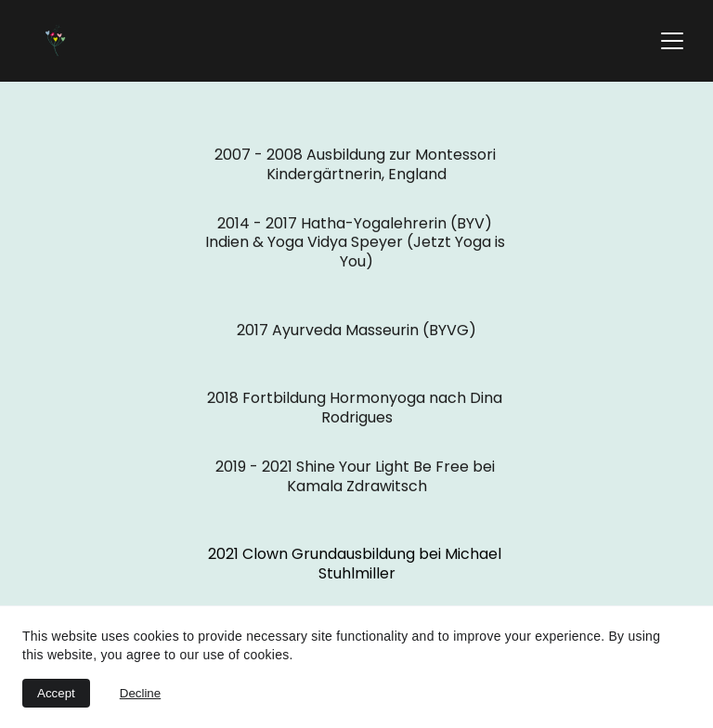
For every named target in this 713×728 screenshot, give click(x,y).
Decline (140, 693)
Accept (56, 693)
